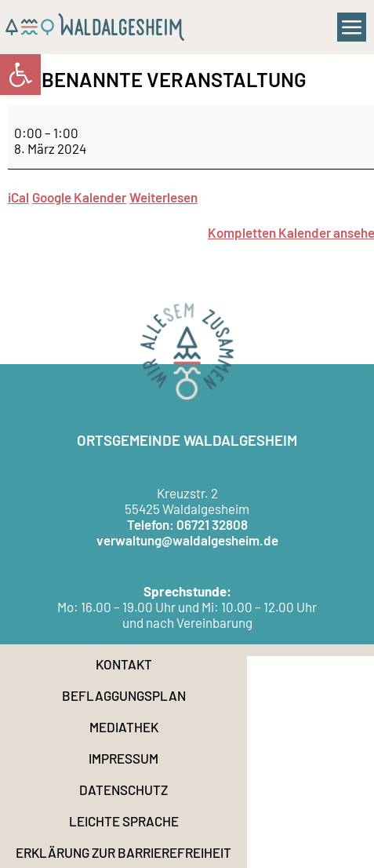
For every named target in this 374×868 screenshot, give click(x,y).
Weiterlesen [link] (163, 197)
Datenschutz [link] (123, 790)
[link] (20, 75)
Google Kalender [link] (79, 197)
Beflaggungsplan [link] (124, 695)
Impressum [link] (123, 758)
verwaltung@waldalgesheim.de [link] (187, 540)
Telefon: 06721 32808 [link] (187, 524)
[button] (352, 27)
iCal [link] (18, 197)
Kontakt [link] (124, 664)
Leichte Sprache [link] (124, 821)
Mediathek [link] (124, 727)
